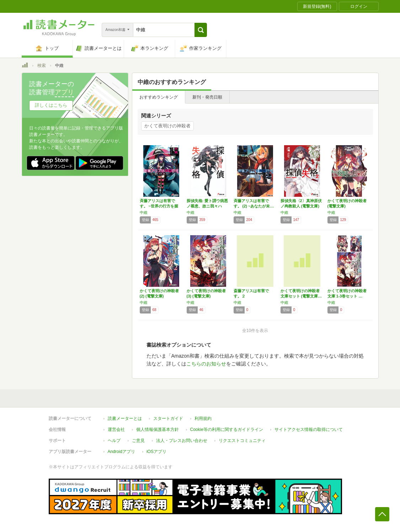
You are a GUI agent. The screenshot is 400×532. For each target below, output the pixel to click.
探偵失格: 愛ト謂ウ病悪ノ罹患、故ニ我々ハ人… (207, 206)
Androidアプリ (121, 452)
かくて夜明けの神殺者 (167, 126)
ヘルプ (114, 441)
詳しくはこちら (51, 105)
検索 (42, 65)
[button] (201, 30)
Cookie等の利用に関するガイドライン (227, 430)
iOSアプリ (156, 452)
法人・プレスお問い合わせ (182, 441)
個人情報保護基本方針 (158, 430)
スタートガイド (168, 418)
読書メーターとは (125, 418)
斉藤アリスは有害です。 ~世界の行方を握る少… (159, 206)
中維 (144, 212)
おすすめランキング (159, 97)
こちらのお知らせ (206, 364)
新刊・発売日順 (207, 97)
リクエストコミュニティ (242, 441)
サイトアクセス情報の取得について (309, 430)
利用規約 (203, 418)
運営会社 (116, 430)
